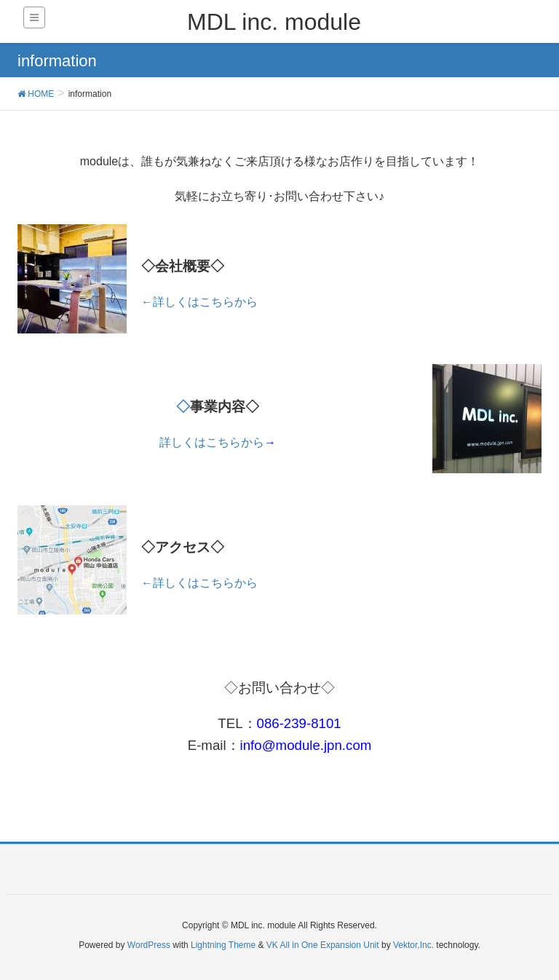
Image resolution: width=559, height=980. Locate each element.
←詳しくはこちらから (199, 302)
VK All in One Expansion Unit (323, 945)
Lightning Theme (223, 945)
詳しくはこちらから (218, 442)
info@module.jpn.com (306, 745)
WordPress (149, 945)
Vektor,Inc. (413, 945)
